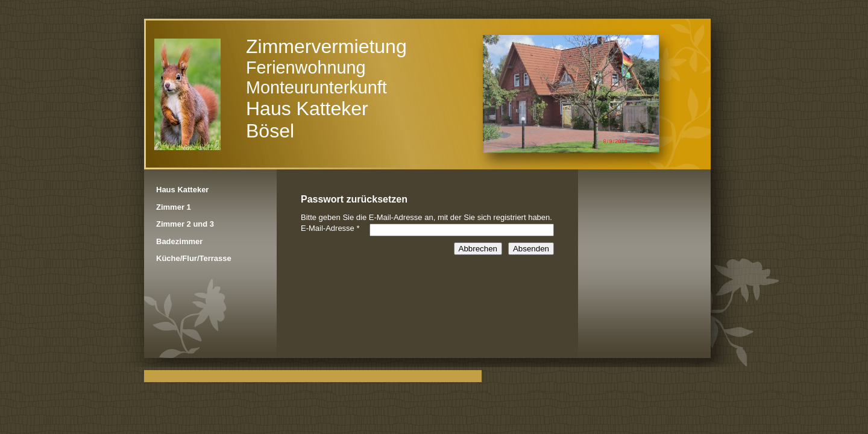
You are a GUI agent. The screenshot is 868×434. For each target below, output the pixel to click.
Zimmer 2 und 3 (185, 224)
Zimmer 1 (174, 207)
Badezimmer (179, 241)
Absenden (531, 249)
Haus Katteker (182, 190)
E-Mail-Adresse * (330, 228)
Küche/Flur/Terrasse (194, 258)
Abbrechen (478, 249)
